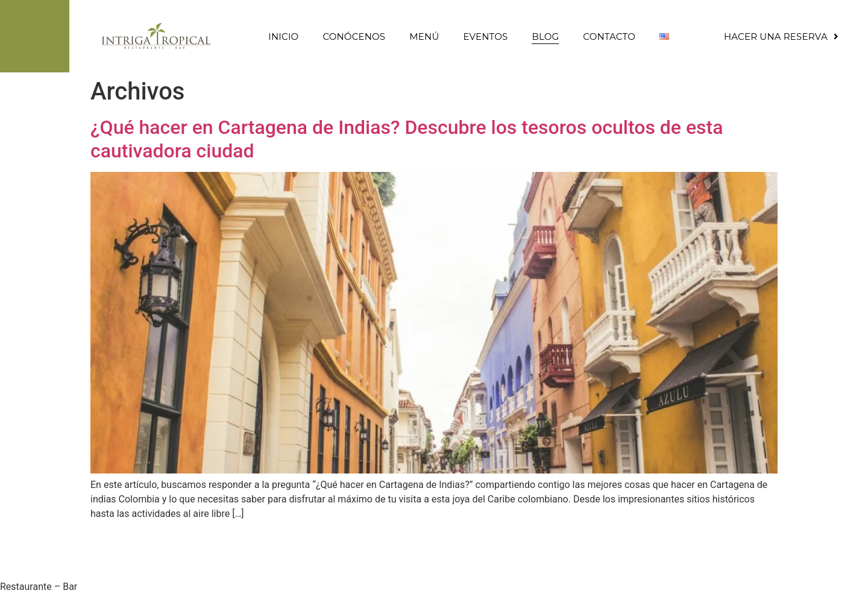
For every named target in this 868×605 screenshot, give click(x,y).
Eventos (485, 36)
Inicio (283, 36)
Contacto (609, 36)
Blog (545, 36)
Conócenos (354, 36)
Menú (424, 36)
